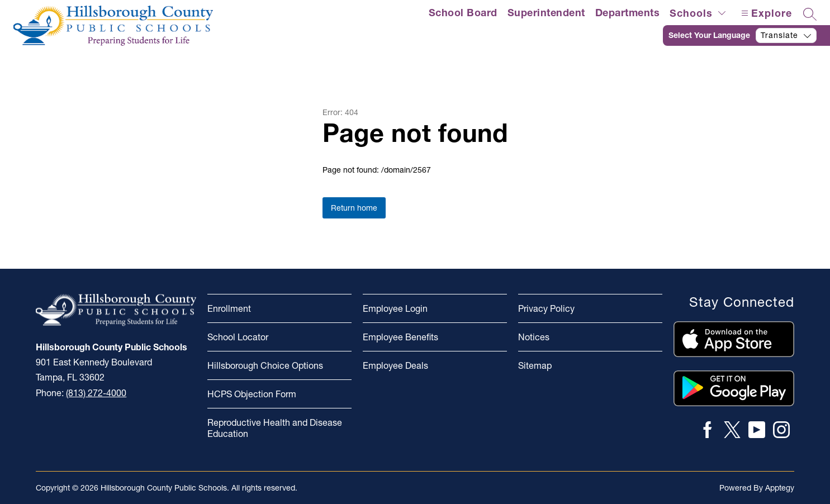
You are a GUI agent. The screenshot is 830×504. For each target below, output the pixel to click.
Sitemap (535, 365)
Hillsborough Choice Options (265, 365)
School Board (463, 13)
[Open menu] (765, 13)
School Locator (238, 337)
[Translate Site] (746, 35)
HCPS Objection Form (252, 394)
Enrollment (229, 308)
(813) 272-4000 (96, 393)
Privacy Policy (546, 308)
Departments (628, 13)
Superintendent (546, 13)
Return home (354, 208)
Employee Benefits (400, 337)
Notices (534, 337)
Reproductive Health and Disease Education (275, 428)
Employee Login (395, 308)
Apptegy (780, 488)
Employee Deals (395, 365)
